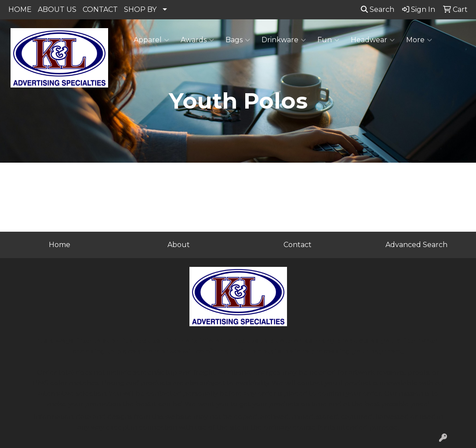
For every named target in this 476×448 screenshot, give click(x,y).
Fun (328, 40)
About (179, 245)
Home (60, 245)
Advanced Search (416, 245)
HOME (20, 9)
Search (378, 9)
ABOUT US (57, 9)
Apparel (151, 40)
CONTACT (100, 9)
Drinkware (284, 40)
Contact (298, 245)
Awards (197, 40)
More (419, 40)
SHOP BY (140, 9)
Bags (238, 40)
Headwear (373, 40)
